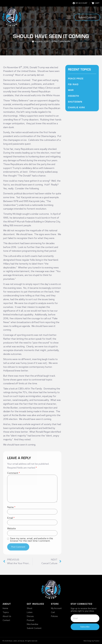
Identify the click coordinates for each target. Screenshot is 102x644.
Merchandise (33, 624)
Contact (6, 620)
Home (5, 608)
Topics (6, 612)
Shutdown (75, 102)
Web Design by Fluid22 (91, 641)
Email (11, 518)
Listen (30, 612)
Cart (53, 612)
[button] (69, 18)
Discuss (30, 616)
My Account (56, 608)
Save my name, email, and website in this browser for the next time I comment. (32, 540)
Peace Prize (76, 78)
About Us (7, 616)
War (71, 90)
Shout (30, 608)
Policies (54, 616)
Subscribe (85, 627)
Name (11, 507)
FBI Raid (73, 84)
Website (11, 528)
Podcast (31, 620)
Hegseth (74, 96)
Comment (14, 473)
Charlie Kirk (76, 107)
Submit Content (34, 628)
